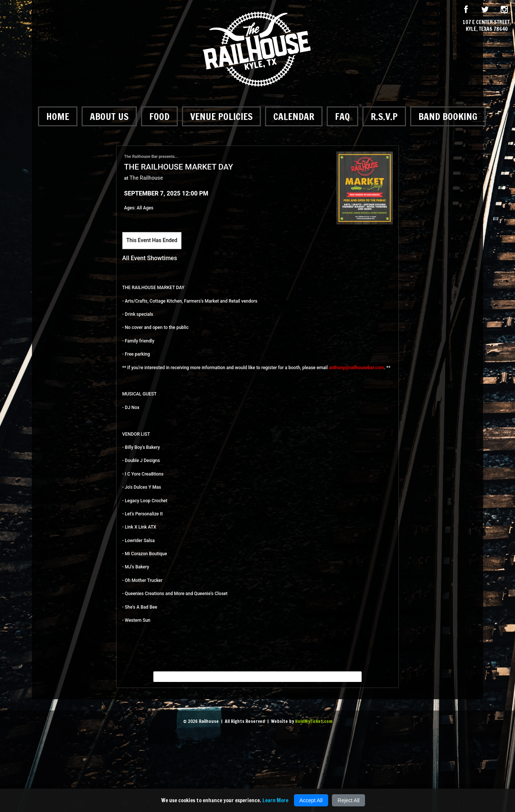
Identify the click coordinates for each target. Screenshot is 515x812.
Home (58, 116)
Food (159, 116)
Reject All (348, 800)
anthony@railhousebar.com (357, 368)
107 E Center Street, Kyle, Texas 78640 (487, 26)
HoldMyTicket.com (314, 721)
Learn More (275, 800)
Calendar (294, 116)
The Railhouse (146, 178)
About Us (109, 116)
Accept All (311, 800)
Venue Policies (221, 116)
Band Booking (448, 116)
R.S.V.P (384, 116)
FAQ (342, 116)
